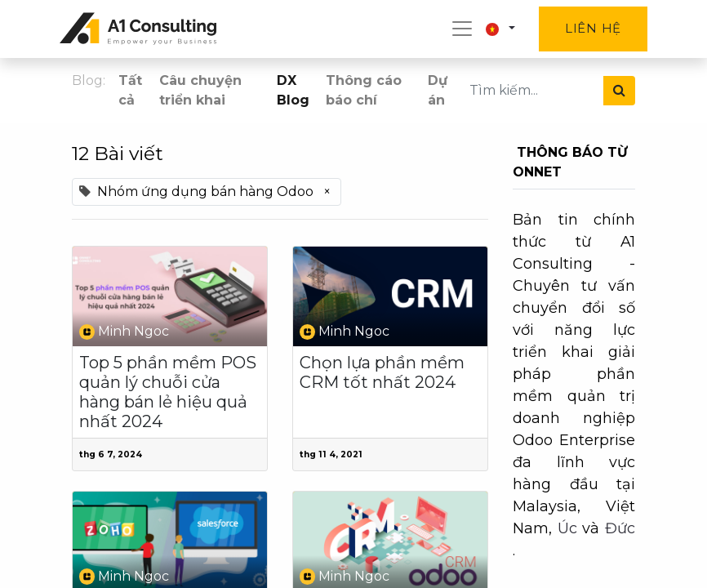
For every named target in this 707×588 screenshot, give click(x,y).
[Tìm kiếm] (619, 91)
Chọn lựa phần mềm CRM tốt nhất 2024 (382, 372)
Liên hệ (593, 28)
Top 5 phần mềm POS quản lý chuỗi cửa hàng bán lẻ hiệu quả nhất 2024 (168, 392)
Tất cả (130, 90)
